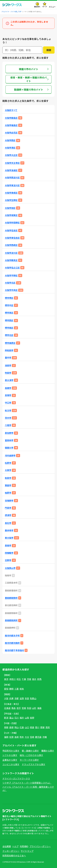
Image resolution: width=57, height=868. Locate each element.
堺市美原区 (10, 343)
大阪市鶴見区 (11, 260)
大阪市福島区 (11, 125)
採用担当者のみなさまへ (14, 855)
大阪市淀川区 (11, 253)
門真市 (8, 508)
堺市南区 (9, 328)
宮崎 (32, 737)
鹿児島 (38, 737)
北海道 (7, 708)
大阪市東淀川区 (12, 185)
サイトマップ (27, 851)
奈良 (27, 698)
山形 (34, 708)
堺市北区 (9, 335)
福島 (39, 708)
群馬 (39, 679)
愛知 (6, 689)
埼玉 (19, 679)
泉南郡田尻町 (11, 620)
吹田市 (8, 373)
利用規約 (24, 846)
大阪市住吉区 (11, 230)
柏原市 (8, 493)
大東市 (8, 470)
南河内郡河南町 (12, 643)
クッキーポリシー (11, 851)
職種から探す (48, 751)
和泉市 (8, 478)
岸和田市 (9, 350)
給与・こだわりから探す (31, 755)
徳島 (32, 727)
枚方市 (8, 410)
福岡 (6, 737)
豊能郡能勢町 (11, 598)
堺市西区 (9, 320)
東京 (6, 679)
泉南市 (8, 545)
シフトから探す (10, 755)
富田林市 (9, 440)
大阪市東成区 (11, 193)
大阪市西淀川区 (12, 178)
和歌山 (33, 698)
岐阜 (22, 689)
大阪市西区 (10, 140)
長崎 (17, 737)
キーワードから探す (29, 760)
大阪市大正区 (11, 155)
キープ (45, 7)
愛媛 (42, 727)
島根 (11, 727)
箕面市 (8, 485)
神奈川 (12, 679)
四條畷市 (9, 553)
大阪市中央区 (11, 290)
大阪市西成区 (11, 245)
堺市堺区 (9, 298)
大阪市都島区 (11, 118)
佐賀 (11, 737)
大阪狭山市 (10, 568)
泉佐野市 (9, 433)
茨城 (29, 679)
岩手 (19, 708)
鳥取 (6, 727)
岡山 (17, 727)
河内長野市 (10, 456)
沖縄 (45, 737)
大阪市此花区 (11, 133)
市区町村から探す (11, 751)
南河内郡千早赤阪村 (14, 650)
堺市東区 (9, 313)
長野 (32, 718)
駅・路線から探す (30, 751)
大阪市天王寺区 (12, 163)
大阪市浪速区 (11, 170)
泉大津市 (9, 380)
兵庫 (11, 698)
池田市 (8, 365)
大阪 (6, 698)
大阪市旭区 (10, 208)
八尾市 (8, 425)
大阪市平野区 (11, 275)
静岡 (11, 689)
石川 (17, 718)
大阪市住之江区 (12, 268)
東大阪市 (9, 538)
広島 (22, 727)
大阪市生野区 (11, 200)
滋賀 (22, 698)
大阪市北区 (10, 283)
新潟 (6, 718)
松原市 (8, 463)
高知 (48, 727)
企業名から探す (10, 760)
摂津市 (8, 515)
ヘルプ (15, 846)
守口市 (8, 403)
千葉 (24, 679)
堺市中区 (9, 305)
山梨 (27, 718)
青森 (14, 708)
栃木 (34, 679)
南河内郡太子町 (12, 636)
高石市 (8, 523)
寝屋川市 (9, 448)
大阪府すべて (11, 110)
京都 (17, 698)
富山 (11, 718)
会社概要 (7, 846)
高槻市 (8, 388)
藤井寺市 (9, 530)
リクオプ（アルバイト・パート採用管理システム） (27, 783)
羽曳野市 (9, 501)
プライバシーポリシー (40, 846)
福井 (22, 718)
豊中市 (8, 358)
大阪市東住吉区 (12, 238)
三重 (17, 689)
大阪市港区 (10, 148)
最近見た (37, 7)
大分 (27, 737)
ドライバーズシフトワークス (16, 779)
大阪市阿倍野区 (12, 223)
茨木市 (8, 418)
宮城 (24, 708)
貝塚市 (8, 395)
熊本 (22, 737)
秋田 (29, 708)
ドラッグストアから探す (34, 764)
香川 (37, 727)
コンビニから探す (11, 764)
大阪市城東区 (11, 215)
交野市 (8, 560)
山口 (27, 727)
